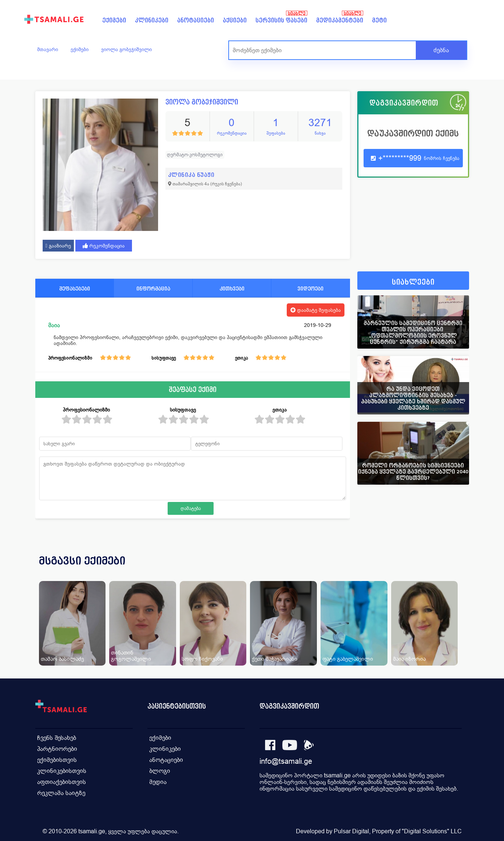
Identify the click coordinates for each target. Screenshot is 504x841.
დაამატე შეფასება (316, 310)
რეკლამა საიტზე (61, 793)
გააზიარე (58, 246)
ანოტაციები (196, 20)
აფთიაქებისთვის (62, 782)
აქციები (235, 20)
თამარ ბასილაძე (62, 659)
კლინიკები (152, 20)
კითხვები (232, 288)
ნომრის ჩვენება (442, 158)
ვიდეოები (310, 288)
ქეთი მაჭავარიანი (275, 659)
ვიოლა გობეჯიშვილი (126, 49)
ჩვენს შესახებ (57, 738)
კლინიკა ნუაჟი (191, 175)
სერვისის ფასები (281, 20)
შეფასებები (75, 288)
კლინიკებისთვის (62, 771)
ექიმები (114, 20)
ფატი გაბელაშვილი (348, 659)
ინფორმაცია (153, 288)
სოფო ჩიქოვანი (202, 659)
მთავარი (48, 49)
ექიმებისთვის (57, 760)
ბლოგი (160, 771)
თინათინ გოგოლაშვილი (131, 656)
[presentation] (453, 570)
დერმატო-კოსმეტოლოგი (195, 155)
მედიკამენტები (340, 20)
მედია (158, 782)
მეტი (379, 20)
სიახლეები (413, 282)
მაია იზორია (409, 659)
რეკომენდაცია (104, 246)
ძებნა (441, 50)
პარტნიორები (57, 749)
